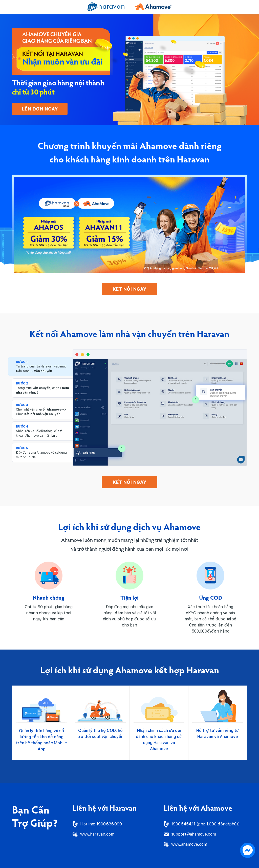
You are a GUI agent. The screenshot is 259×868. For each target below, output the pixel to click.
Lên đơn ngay (40, 109)
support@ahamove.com (194, 834)
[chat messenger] (248, 850)
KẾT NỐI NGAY (129, 289)
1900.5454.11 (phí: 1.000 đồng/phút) (206, 824)
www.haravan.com (97, 834)
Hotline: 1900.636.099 (101, 824)
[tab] (42, 366)
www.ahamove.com (189, 844)
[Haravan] (106, 7)
